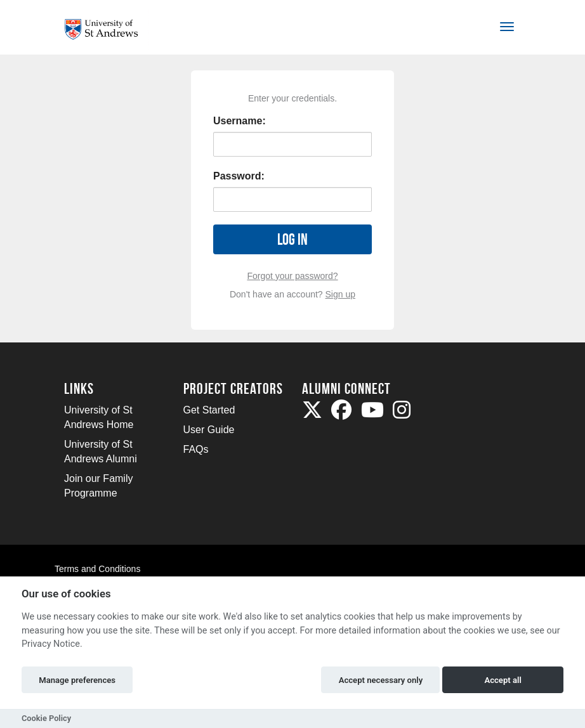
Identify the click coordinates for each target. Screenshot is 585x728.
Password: (239, 176)
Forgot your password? (292, 276)
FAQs (196, 449)
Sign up (340, 294)
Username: (240, 121)
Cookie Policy (46, 718)
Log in (292, 239)
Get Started (209, 410)
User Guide (209, 430)
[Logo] (106, 29)
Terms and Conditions (97, 569)
